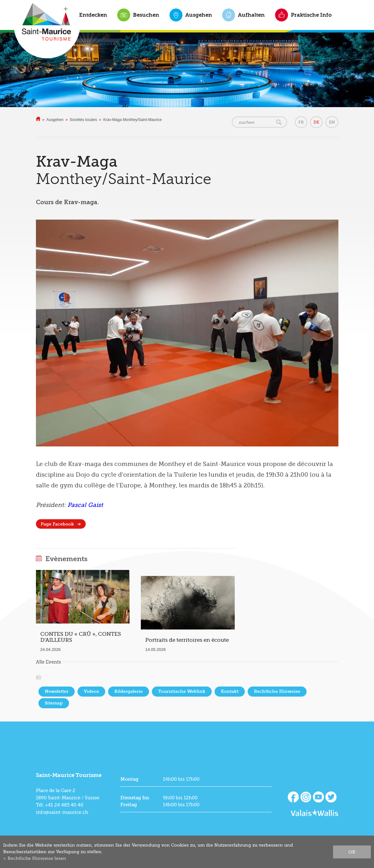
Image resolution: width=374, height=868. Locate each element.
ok (352, 852)
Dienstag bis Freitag (135, 801)
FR (301, 122)
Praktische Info (311, 15)
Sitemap (54, 703)
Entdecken (93, 15)
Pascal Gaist (85, 505)
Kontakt (230, 691)
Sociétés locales (83, 120)
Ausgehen (199, 15)
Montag (129, 779)
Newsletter (57, 691)
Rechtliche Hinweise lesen (37, 858)
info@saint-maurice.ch (62, 812)
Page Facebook (57, 524)
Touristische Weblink (182, 691)
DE (316, 122)
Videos (91, 691)
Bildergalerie (129, 691)
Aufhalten (251, 15)
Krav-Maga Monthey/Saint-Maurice (132, 120)
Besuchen (146, 15)
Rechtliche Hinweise (277, 691)
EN (332, 122)
